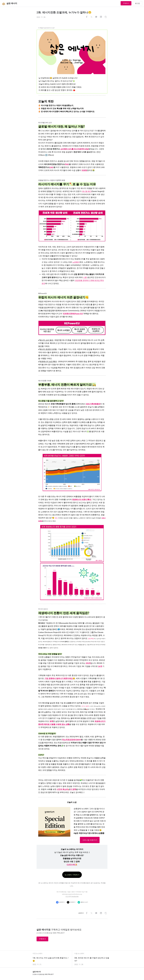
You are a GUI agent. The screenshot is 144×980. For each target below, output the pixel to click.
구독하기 (126, 3)
